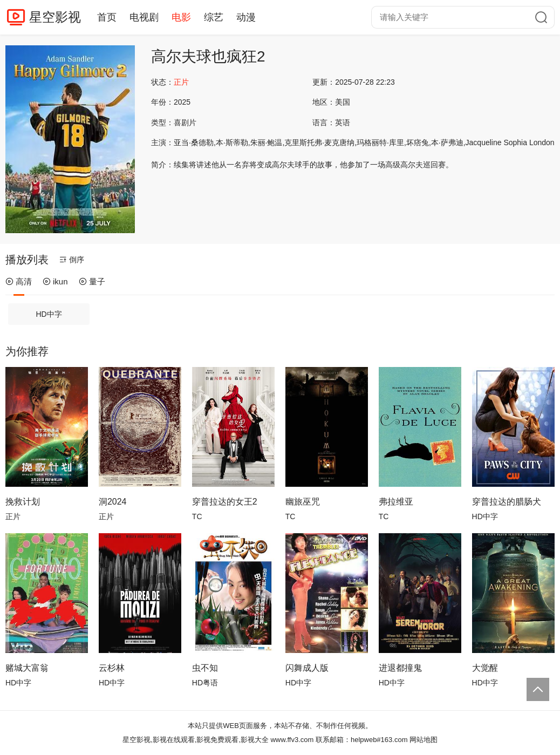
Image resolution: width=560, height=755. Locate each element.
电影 (181, 17)
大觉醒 (485, 668)
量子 (92, 281)
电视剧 (144, 17)
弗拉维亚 (396, 502)
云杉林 (112, 668)
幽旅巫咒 (303, 502)
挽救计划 (23, 502)
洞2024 (113, 502)
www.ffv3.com (292, 740)
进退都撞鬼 (400, 668)
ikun (55, 281)
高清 (19, 281)
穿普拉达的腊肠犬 (507, 502)
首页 (107, 17)
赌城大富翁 (27, 668)
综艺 (214, 17)
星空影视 (55, 17)
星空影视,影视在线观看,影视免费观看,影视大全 (196, 740)
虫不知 (205, 668)
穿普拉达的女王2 (225, 502)
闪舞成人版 (307, 668)
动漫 (246, 17)
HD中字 (49, 314)
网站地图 (424, 740)
